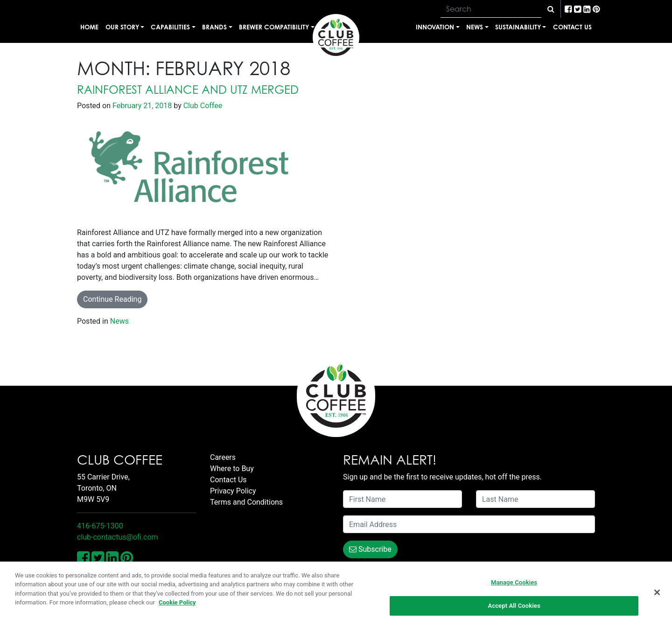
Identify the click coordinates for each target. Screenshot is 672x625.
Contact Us (572, 27)
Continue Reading (112, 299)
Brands (214, 27)
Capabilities (170, 27)
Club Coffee (202, 106)
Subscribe (370, 549)
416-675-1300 (100, 526)
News (475, 27)
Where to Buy (232, 469)
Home (89, 27)
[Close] (657, 592)
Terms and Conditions (246, 502)
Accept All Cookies (514, 606)
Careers (223, 457)
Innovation (435, 27)
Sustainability (518, 27)
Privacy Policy (233, 491)
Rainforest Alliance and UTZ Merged (188, 90)
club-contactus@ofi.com (118, 537)
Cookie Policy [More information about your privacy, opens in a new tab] (177, 603)
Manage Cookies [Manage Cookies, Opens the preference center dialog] (514, 582)
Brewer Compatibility (274, 27)
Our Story (122, 27)
